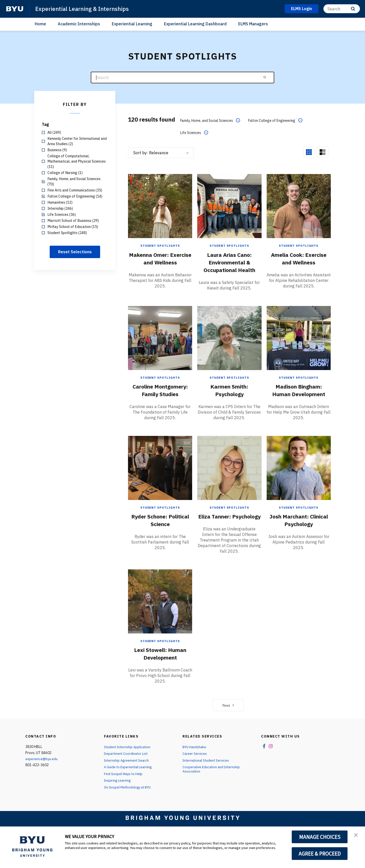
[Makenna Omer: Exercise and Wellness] (160, 205)
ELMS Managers (253, 24)
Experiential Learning (132, 24)
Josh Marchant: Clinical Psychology (299, 533)
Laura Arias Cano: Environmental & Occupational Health (229, 262)
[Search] (342, 9)
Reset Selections (75, 252)
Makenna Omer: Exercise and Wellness (160, 262)
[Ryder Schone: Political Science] (160, 480)
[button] (357, 836)
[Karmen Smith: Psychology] (229, 343)
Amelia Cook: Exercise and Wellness (299, 262)
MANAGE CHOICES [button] (320, 837)
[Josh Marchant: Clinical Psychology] (299, 480)
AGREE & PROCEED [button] (320, 854)
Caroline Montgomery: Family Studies (160, 399)
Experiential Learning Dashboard (195, 24)
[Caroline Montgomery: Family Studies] (160, 343)
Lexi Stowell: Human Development (160, 674)
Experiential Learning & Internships (85, 9)
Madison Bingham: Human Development (299, 395)
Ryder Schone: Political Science (160, 533)
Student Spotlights (160, 245)
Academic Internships (79, 24)
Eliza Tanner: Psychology (229, 533)
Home (40, 24)
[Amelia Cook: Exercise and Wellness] (299, 205)
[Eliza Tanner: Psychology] (229, 480)
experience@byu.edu (42, 779)
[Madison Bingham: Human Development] (299, 343)
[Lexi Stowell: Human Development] (160, 621)
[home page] (15, 9)
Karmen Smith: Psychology (229, 395)
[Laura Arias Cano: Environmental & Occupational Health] (229, 205)
